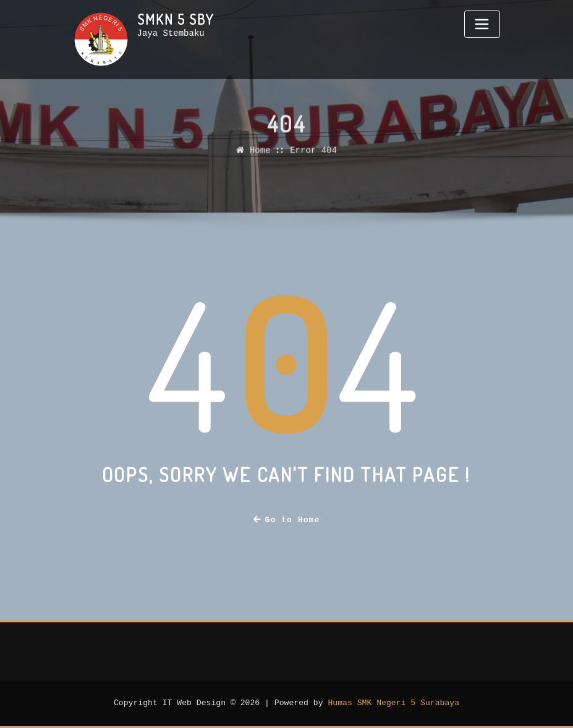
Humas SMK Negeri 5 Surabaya (393, 703)
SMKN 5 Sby (176, 19)
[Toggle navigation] (482, 24)
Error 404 (313, 158)
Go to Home (287, 520)
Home (260, 158)
